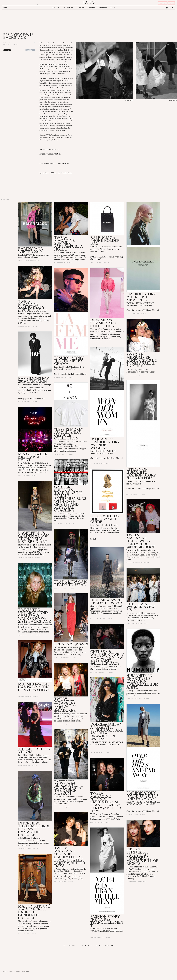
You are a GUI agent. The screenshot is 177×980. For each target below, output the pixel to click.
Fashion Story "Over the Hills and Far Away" (143, 796)
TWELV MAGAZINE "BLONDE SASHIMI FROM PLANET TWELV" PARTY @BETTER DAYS (106, 802)
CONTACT (11, 972)
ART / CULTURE (68, 8)
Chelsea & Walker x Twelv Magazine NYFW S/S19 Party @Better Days (107, 657)
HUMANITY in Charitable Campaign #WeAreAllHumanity (142, 681)
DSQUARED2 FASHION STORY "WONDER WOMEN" (105, 443)
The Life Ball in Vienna (34, 750)
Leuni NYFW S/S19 (71, 644)
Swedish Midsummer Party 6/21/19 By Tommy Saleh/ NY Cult (142, 360)
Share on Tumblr (30, 50)
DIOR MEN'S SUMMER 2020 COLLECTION (103, 323)
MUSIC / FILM (81, 8)
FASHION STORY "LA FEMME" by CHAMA (69, 361)
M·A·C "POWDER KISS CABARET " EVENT (33, 457)
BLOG (113, 8)
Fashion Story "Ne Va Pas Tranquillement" (107, 921)
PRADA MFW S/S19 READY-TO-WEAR (71, 583)
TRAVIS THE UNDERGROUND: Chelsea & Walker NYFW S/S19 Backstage (34, 616)
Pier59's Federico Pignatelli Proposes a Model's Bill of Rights (142, 856)
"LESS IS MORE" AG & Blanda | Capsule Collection (68, 434)
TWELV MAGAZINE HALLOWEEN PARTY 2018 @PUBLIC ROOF (141, 541)
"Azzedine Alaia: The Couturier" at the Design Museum (69, 787)
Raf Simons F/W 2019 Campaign (33, 380)
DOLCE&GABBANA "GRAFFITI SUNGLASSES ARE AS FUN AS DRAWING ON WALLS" (107, 732)
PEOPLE (92, 8)
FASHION (56, 8)
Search (5, 8)
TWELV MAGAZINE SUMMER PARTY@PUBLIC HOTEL (69, 243)
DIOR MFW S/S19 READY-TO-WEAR (106, 601)
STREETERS (103, 8)
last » (113, 945)
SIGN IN (171, 3)
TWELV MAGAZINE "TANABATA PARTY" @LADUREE (65, 705)
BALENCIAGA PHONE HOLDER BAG (105, 240)
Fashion (6, 43)
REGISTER (162, 3)
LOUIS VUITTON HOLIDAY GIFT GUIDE (105, 519)
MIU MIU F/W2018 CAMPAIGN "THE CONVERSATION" (34, 687)
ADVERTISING (26, 972)
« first (65, 945)
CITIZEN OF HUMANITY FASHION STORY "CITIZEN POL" (141, 474)
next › (107, 945)
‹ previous (72, 945)
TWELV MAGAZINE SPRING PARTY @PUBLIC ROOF (32, 306)
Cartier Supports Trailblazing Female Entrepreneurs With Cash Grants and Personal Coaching (70, 498)
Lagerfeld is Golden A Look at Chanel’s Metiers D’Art (33, 537)
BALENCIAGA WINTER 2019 (30, 250)
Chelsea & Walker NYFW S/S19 (141, 607)
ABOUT (4, 972)
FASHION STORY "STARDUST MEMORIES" (141, 297)
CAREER (18, 972)
